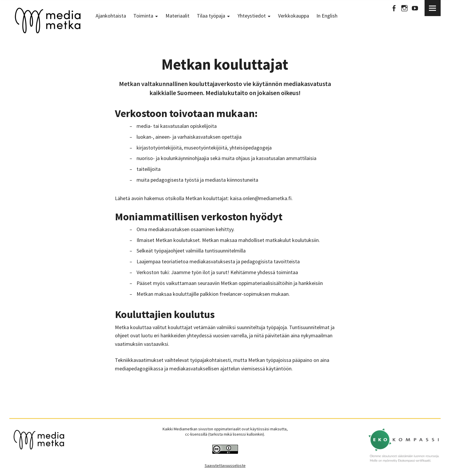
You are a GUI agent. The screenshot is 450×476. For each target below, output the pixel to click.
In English (327, 16)
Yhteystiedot (252, 16)
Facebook (394, 8)
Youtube (415, 8)
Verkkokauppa (294, 16)
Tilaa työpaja (211, 16)
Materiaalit (177, 16)
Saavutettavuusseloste (225, 465)
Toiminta (143, 16)
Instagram (404, 8)
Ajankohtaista (111, 16)
